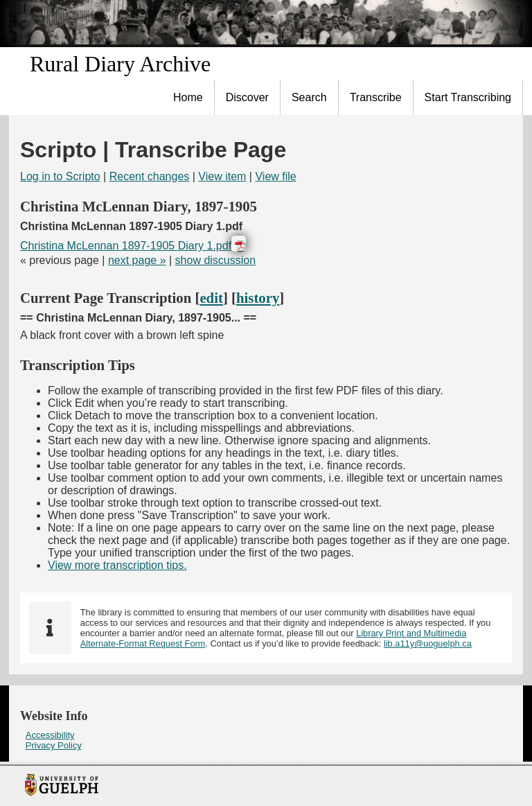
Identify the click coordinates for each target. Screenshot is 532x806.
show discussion (216, 260)
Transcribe (376, 97)
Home (188, 97)
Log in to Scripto (60, 176)
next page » (137, 260)
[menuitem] (188, 98)
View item (222, 176)
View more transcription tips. (117, 565)
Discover (247, 97)
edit (211, 298)
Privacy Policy (54, 745)
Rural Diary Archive (120, 64)
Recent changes (150, 176)
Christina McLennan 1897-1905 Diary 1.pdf (126, 246)
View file (275, 176)
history (258, 298)
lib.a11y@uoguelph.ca (428, 643)
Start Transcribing (468, 97)
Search (309, 97)
